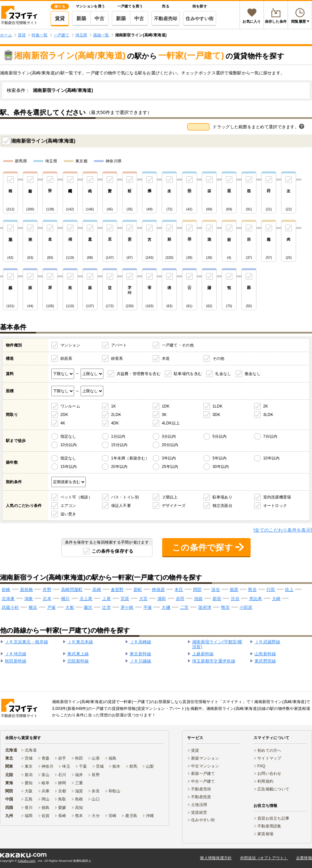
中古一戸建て (203, 781)
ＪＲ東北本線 (80, 642)
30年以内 (221, 467)
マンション (70, 345)
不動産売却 (166, 19)
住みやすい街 (200, 19)
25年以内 (170, 467)
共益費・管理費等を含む (139, 374)
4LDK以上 (171, 423)
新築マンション (205, 758)
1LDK (218, 406)
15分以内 (119, 445)
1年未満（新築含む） (130, 458)
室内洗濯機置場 (277, 497)
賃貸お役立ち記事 (273, 818)
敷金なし (253, 374)
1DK (166, 406)
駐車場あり (222, 497)
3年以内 (169, 458)
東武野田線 (265, 661)
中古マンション (205, 766)
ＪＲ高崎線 (140, 642)
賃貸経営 (199, 812)
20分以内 (170, 445)
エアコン (68, 506)
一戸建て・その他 (178, 345)
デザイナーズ (174, 506)
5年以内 (220, 458)
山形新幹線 (265, 654)
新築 (81, 18)
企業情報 (304, 858)
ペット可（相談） (76, 497)
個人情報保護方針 (216, 858)
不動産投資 (201, 797)
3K (164, 415)
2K (266, 406)
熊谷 (252, 590)
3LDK (268, 415)
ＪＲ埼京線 (16, 654)
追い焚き (68, 514)
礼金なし (223, 374)
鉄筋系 (66, 359)
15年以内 (69, 467)
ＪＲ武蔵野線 (267, 642)
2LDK (116, 415)
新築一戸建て (203, 774)
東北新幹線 (140, 654)
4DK (115, 423)
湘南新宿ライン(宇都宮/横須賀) (217, 644)
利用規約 (265, 781)
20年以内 (119, 467)
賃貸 (60, 18)
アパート (119, 345)
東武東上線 (78, 654)
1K (114, 406)
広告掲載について (273, 789)
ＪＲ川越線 (140, 661)
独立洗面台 (222, 506)
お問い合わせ (269, 774)
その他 (219, 359)
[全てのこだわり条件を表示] (283, 530)
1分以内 (118, 436)
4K (63, 423)
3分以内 (169, 436)
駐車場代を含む (188, 374)
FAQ (261, 766)
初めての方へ (269, 750)
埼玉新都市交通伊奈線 (214, 661)
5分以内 (220, 436)
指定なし (68, 436)
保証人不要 (121, 506)
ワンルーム (70, 406)
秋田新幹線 (16, 661)
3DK (216, 415)
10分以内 (69, 445)
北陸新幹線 (78, 661)
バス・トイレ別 (125, 497)
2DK (64, 415)
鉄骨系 (117, 359)
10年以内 (272, 458)
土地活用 (199, 805)
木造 (166, 359)
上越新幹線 (203, 654)
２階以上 (170, 497)
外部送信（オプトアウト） (264, 858)
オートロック (275, 506)
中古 (100, 18)
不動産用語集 (269, 826)
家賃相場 (265, 834)
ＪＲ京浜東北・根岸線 (26, 642)
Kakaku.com (27, 861)
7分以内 (270, 436)
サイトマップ (269, 758)
